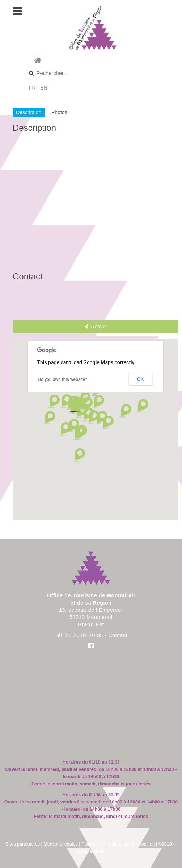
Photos (59, 112)
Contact (118, 635)
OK (140, 379)
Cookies (147, 844)
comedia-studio (90, 851)
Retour (96, 327)
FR (32, 88)
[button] (65, 429)
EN (44, 88)
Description (29, 112)
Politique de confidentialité (108, 844)
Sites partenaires (23, 844)
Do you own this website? (63, 379)
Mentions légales (61, 844)
